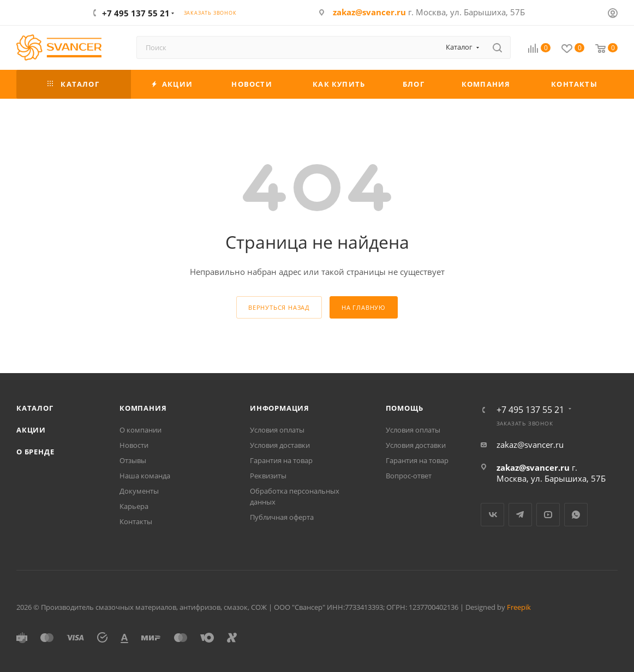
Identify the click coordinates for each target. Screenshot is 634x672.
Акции (31, 430)
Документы (139, 491)
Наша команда (145, 476)
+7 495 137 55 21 (136, 13)
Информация (280, 408)
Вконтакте (492, 515)
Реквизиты (268, 476)
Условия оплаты (277, 430)
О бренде (35, 452)
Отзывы (133, 460)
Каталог (35, 408)
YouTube (548, 515)
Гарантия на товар (281, 460)
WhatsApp (576, 515)
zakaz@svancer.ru (369, 12)
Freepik (519, 607)
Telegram (520, 515)
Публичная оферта (282, 517)
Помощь (405, 408)
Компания (143, 408)
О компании (140, 430)
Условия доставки (280, 445)
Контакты (136, 521)
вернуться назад (279, 307)
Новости (134, 445)
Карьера (134, 506)
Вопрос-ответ (409, 476)
